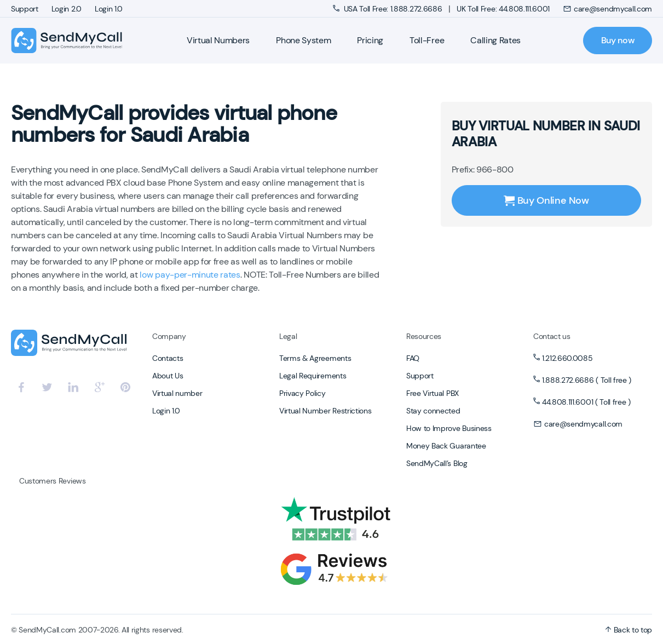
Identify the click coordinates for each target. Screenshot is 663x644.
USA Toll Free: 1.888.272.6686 (388, 9)
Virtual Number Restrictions (325, 411)
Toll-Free (427, 40)
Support (25, 9)
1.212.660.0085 (567, 358)
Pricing (370, 40)
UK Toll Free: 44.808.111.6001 (503, 9)
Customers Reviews (53, 481)
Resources (424, 336)
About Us (168, 376)
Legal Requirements (313, 376)
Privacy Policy (302, 393)
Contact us (552, 336)
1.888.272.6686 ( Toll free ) (587, 380)
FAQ (413, 358)
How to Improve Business (449, 428)
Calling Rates (495, 40)
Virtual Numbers (218, 40)
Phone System (303, 40)
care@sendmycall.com (607, 9)
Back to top (629, 630)
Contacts (168, 358)
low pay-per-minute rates (190, 275)
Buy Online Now (546, 200)
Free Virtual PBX (433, 393)
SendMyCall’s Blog (437, 463)
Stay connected (433, 411)
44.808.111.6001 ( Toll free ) (586, 402)
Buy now (618, 40)
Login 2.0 (67, 9)
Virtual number (177, 393)
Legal (288, 336)
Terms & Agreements (315, 358)
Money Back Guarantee (446, 446)
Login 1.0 (109, 9)
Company (169, 336)
